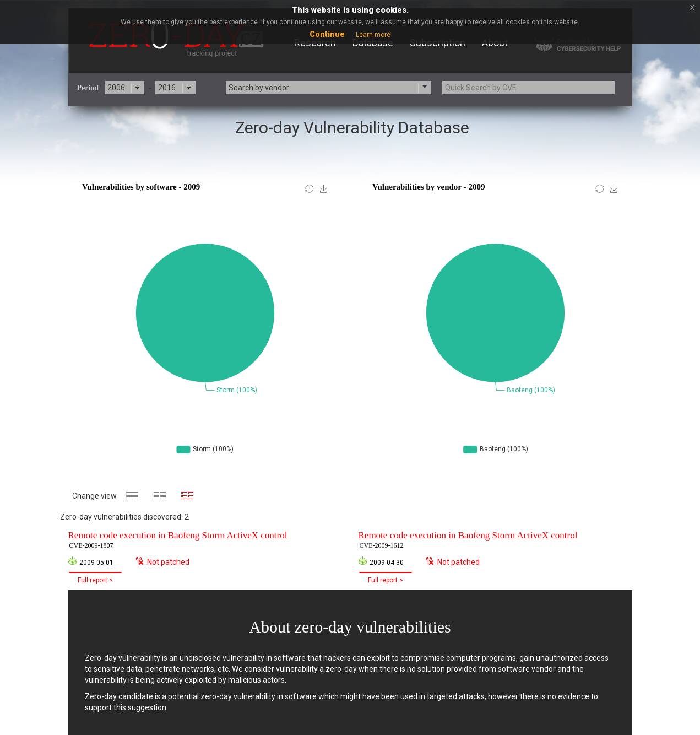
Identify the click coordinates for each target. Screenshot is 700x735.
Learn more (373, 35)
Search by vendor (259, 88)
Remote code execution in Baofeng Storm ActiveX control (178, 540)
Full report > (95, 580)
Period (88, 88)
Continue (327, 34)
